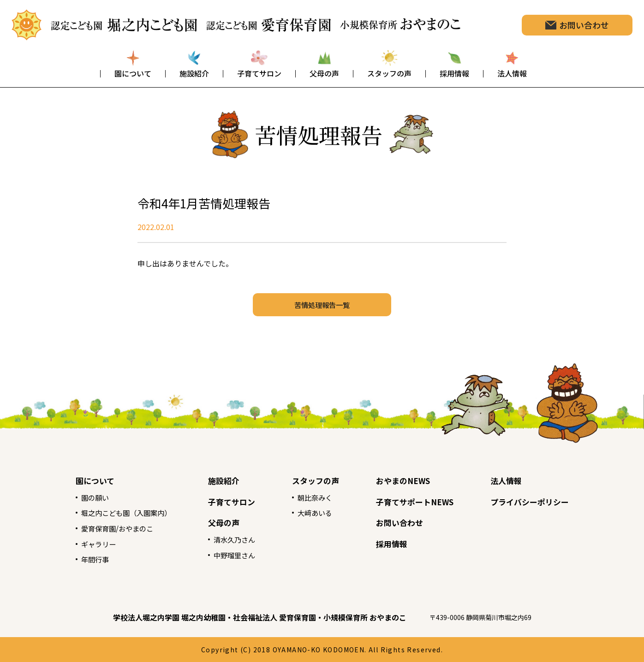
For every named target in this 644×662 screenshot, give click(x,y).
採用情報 (394, 544)
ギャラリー (89, 544)
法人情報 (513, 480)
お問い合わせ (402, 522)
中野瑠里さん (231, 555)
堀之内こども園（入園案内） (119, 513)
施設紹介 (220, 480)
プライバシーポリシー (537, 502)
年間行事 (85, 559)
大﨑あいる (314, 513)
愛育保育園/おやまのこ (109, 528)
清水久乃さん (231, 539)
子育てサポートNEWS (418, 502)
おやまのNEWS (405, 480)
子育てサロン (228, 502)
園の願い (85, 497)
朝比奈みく (314, 497)
